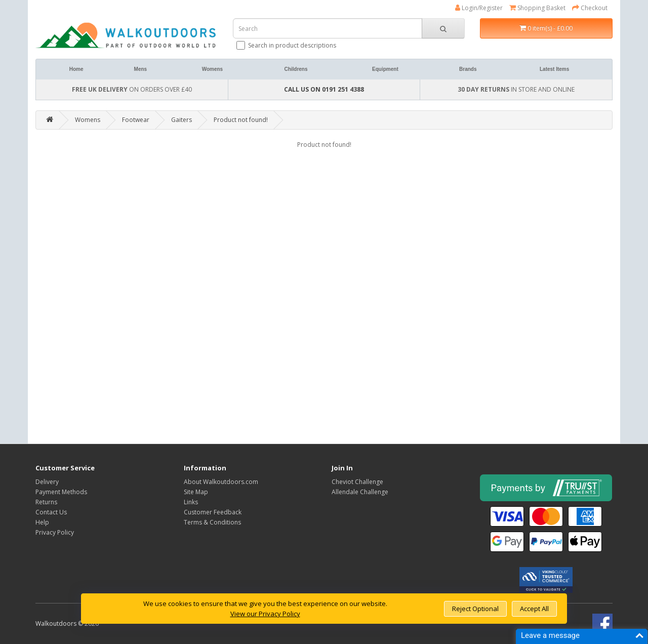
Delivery (47, 482)
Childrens (296, 69)
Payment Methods (61, 492)
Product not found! (241, 120)
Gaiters (181, 120)
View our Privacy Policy (265, 614)
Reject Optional (475, 609)
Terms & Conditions (212, 522)
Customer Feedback (213, 512)
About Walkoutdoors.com (221, 482)
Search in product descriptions (287, 45)
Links (191, 502)
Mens (141, 69)
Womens (213, 69)
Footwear (136, 120)
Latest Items (554, 69)
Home (76, 69)
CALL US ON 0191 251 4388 (324, 89)
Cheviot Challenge (357, 482)
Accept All (534, 609)
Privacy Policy (55, 532)
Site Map (196, 492)
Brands (468, 69)
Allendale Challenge (360, 492)
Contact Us (51, 512)
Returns (46, 502)
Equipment (385, 69)
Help (42, 522)
